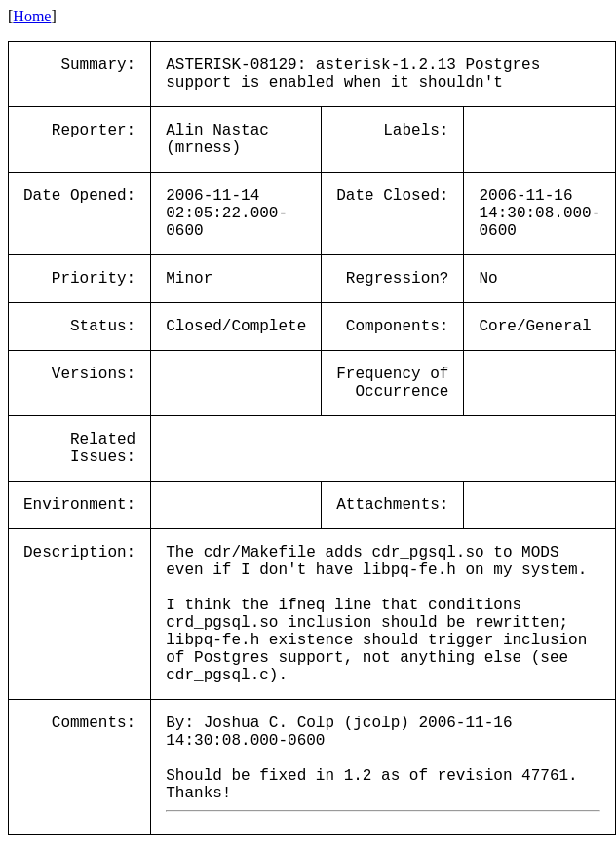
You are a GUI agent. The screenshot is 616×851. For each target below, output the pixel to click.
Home (32, 16)
